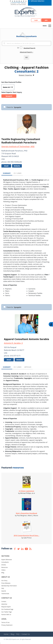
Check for (14, 107)
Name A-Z (7, 87)
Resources (5, 567)
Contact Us (26, 634)
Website (17, 166)
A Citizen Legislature (26, 491)
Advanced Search (26, 52)
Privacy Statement (7, 625)
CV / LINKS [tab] (18, 173)
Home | (7, 634)
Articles (4, 565)
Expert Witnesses (7, 560)
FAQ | (18, 634)
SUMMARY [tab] (7, 173)
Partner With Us (6, 615)
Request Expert (6, 607)
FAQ (3, 588)
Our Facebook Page (7, 609)
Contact (4, 601)
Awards (4, 591)
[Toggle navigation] (50, 26)
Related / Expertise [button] (26, 75)
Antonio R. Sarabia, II (13, 343)
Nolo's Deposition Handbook (26, 513)
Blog (3, 573)
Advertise (4, 604)
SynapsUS (9, 96)
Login (36, 20)
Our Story (4, 580)
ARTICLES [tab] (28, 367)
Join (46, 20)
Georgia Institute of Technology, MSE (18, 146)
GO (26, 57)
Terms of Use (5, 622)
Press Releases (6, 583)
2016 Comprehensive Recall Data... (26, 536)
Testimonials (5, 594)
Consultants (5, 562)
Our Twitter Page (7, 612)
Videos (3, 570)
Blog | (13, 634)
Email (6, 166)
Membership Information (9, 586)
